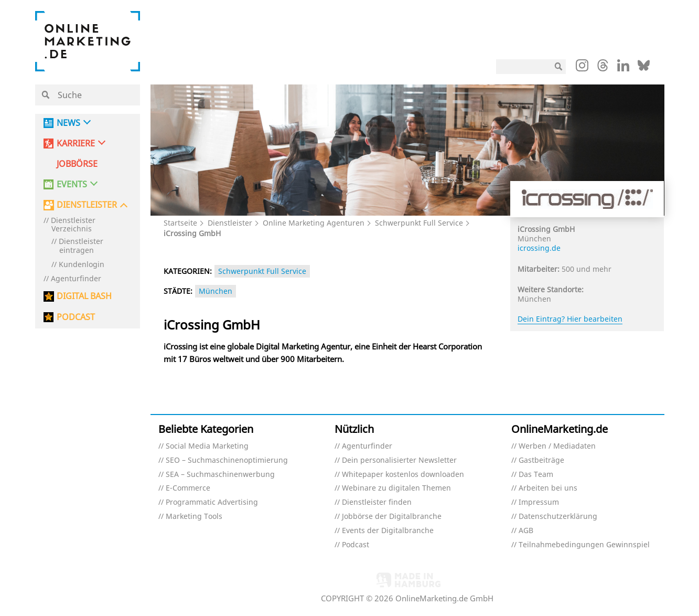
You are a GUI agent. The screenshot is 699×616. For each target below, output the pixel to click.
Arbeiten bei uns (548, 488)
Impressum (539, 502)
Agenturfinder (76, 279)
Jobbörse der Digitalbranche (392, 517)
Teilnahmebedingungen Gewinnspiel (584, 545)
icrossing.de (539, 248)
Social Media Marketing (207, 446)
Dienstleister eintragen (81, 246)
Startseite (180, 223)
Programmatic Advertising (212, 502)
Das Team (536, 475)
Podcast (356, 545)
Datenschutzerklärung (558, 517)
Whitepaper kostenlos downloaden (403, 475)
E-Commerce (188, 488)
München (216, 291)
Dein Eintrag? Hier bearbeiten (570, 319)
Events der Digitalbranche (388, 531)
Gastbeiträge (541, 460)
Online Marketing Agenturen (314, 223)
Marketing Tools (194, 517)
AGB (526, 531)
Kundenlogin (82, 265)
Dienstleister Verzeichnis (73, 225)
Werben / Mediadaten (557, 446)
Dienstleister (230, 223)
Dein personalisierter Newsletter (399, 460)
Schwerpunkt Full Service (419, 223)
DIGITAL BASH (84, 296)
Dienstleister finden (377, 502)
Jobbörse (77, 164)
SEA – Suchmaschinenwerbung (220, 475)
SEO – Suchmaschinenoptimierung (227, 460)
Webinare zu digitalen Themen (396, 488)
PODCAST (76, 317)
